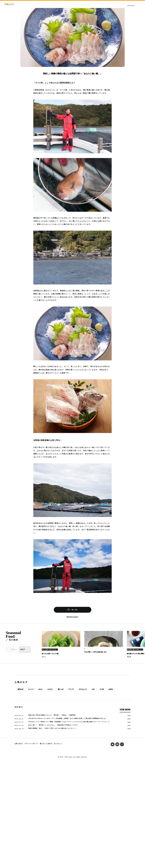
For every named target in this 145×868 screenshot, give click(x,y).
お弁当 (111, 689)
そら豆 (102, 689)
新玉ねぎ (21, 689)
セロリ (44, 657)
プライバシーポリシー (31, 744)
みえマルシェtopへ (73, 617)
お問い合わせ (19, 744)
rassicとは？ (131, 5)
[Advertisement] (73, 669)
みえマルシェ (58, 744)
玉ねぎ (129, 657)
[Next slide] (25, 649)
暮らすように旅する (46, 744)
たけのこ (50, 689)
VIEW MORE (125, 710)
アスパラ (71, 689)
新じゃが (61, 689)
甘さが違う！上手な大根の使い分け (96, 652)
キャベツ (31, 689)
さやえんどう (83, 689)
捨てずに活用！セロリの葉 (50, 654)
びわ (93, 689)
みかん (41, 689)
